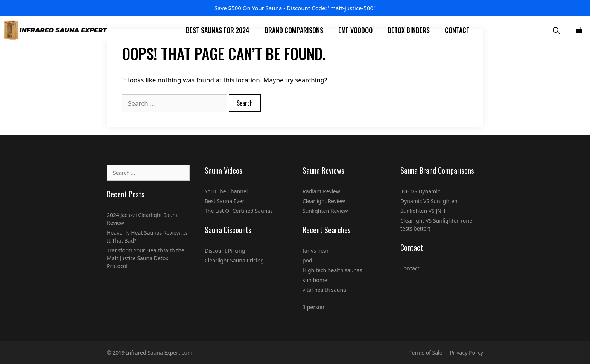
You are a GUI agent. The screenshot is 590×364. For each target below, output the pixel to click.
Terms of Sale (426, 353)
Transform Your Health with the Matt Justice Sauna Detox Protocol (146, 258)
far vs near (316, 251)
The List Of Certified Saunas (239, 211)
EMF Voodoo (355, 30)
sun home (315, 280)
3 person (313, 307)
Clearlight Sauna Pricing (234, 260)
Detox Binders (409, 30)
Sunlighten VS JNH (423, 211)
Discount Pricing (225, 251)
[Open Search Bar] (556, 30)
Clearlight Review (324, 201)
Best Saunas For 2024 (218, 30)
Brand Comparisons (294, 30)
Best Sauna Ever (224, 201)
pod (307, 260)
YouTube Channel (226, 191)
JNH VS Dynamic (420, 191)
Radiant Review (321, 191)
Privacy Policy (467, 353)
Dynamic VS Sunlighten (429, 201)
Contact (457, 30)
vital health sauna (324, 290)
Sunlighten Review (325, 211)
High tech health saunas (332, 270)
